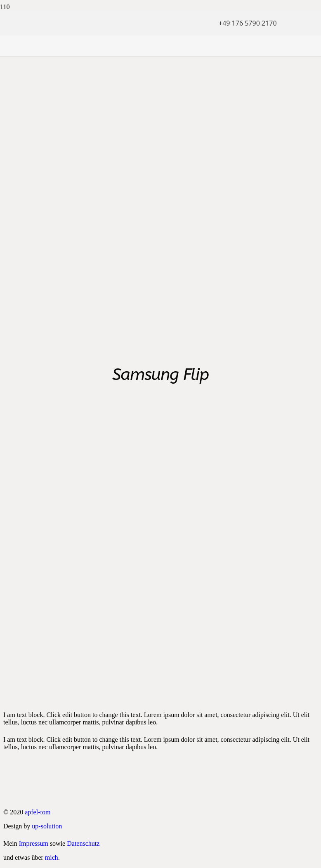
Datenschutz (83, 843)
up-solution (47, 826)
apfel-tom (38, 812)
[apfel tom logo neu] (109, 68)
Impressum (34, 843)
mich (52, 857)
